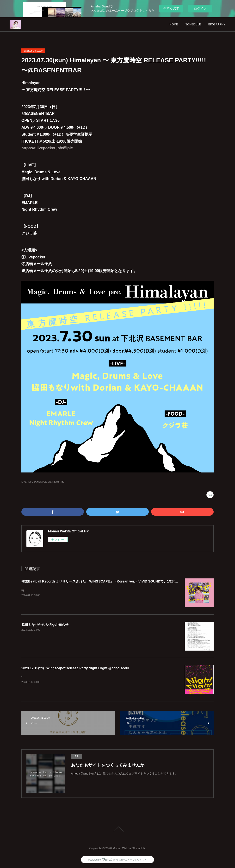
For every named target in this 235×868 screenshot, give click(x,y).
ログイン (200, 9)
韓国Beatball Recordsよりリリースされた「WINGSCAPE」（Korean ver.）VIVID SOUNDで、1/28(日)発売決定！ (109, 581)
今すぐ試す (171, 8)
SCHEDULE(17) (42, 482)
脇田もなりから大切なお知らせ (45, 625)
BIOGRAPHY (217, 24)
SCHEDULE (193, 24)
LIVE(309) (27, 482)
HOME (174, 24)
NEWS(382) (59, 482)
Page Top (117, 829)
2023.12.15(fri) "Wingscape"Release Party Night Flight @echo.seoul (75, 668)
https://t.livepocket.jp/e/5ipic (47, 148)
